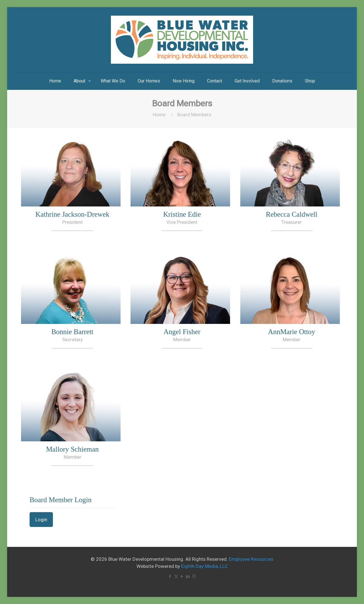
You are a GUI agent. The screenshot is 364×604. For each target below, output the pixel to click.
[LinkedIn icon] (188, 576)
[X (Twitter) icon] (176, 576)
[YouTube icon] (182, 576)
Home (159, 115)
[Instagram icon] (194, 576)
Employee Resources (251, 559)
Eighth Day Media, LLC (204, 566)
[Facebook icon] (170, 576)
